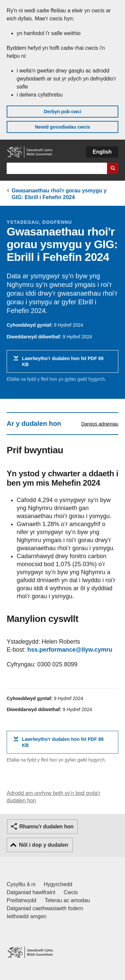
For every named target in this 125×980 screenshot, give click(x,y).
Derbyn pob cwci (62, 112)
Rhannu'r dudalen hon (46, 827)
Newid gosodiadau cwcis (63, 127)
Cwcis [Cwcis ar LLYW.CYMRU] (71, 892)
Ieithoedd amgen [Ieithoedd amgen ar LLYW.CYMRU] (26, 916)
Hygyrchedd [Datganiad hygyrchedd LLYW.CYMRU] (58, 884)
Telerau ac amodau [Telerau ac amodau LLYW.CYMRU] (67, 900)
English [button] (102, 152)
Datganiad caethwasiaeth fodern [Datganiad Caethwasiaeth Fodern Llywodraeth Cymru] (45, 908)
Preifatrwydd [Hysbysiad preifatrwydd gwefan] (21, 900)
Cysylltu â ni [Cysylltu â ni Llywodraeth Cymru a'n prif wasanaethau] (21, 884)
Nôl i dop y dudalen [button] (44, 845)
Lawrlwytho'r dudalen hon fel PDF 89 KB (63, 364)
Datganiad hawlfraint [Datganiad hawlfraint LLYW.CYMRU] (31, 892)
